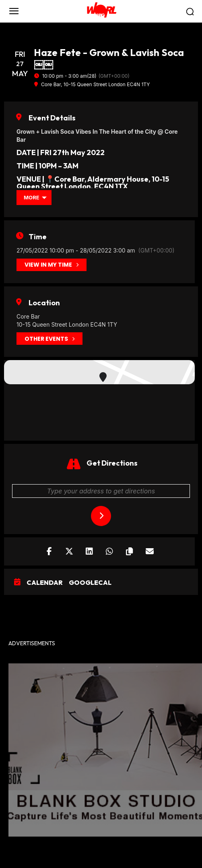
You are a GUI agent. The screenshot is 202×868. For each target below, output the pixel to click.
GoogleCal (90, 583)
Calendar (45, 583)
